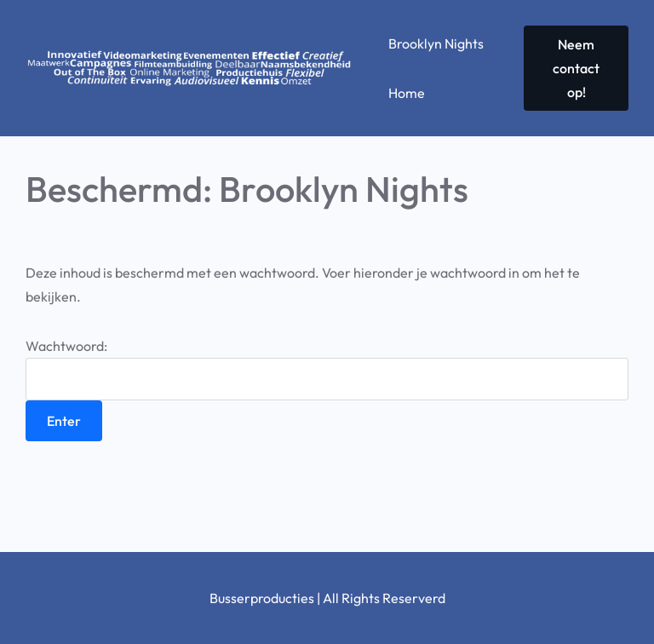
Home (407, 93)
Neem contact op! (576, 68)
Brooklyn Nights (436, 43)
